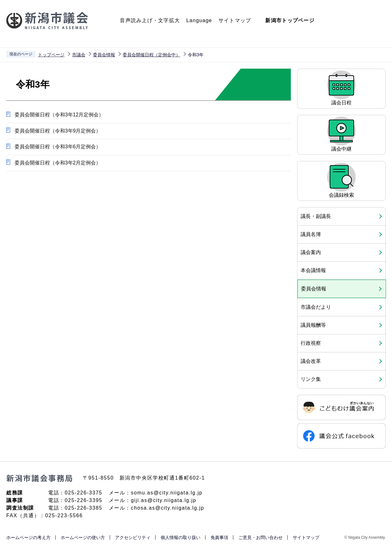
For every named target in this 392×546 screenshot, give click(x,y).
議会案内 (311, 252)
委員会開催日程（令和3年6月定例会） (58, 147)
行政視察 (311, 343)
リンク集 (311, 379)
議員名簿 (311, 234)
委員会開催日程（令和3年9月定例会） (58, 131)
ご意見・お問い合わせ (260, 537)
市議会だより (316, 307)
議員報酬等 (313, 325)
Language (199, 20)
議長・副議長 (316, 216)
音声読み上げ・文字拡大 (150, 20)
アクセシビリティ (133, 537)
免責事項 (219, 537)
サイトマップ (235, 20)
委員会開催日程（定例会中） (151, 55)
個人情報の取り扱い (181, 537)
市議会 (79, 55)
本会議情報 (313, 270)
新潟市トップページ (290, 20)
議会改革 (311, 361)
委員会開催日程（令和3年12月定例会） (59, 115)
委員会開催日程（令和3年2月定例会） (58, 163)
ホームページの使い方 (83, 537)
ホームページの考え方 (28, 537)
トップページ (51, 55)
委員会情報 (104, 55)
